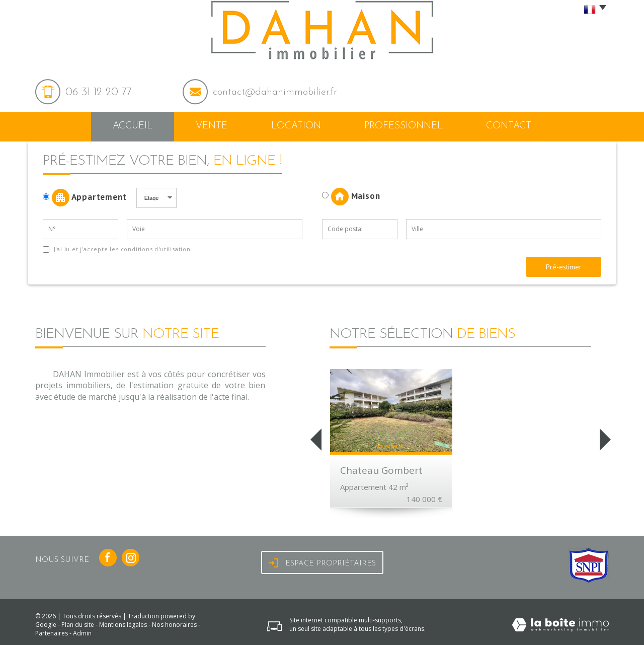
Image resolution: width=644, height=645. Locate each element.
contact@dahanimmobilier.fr (275, 92)
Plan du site (78, 625)
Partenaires (52, 633)
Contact (509, 126)
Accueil (133, 126)
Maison (351, 197)
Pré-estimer (564, 267)
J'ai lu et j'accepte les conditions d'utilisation (121, 249)
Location (296, 126)
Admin (82, 633)
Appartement (88, 198)
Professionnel (404, 126)
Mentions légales (123, 625)
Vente (212, 126)
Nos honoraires (174, 625)
